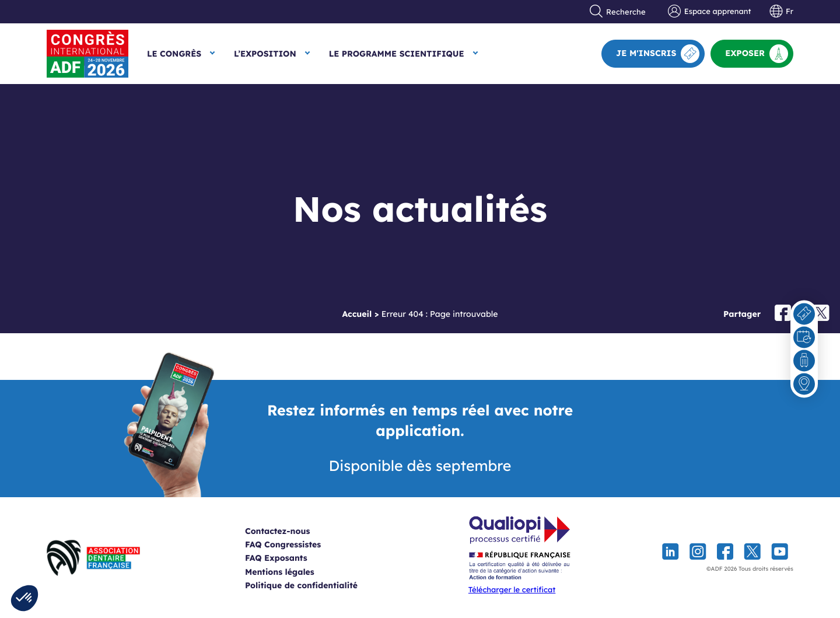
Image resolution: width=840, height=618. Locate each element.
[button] (24, 598)
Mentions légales (294, 572)
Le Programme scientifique (397, 54)
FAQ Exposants (291, 558)
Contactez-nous (292, 531)
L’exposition (265, 54)
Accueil (357, 314)
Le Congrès (174, 54)
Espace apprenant (709, 12)
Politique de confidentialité (316, 585)
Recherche (618, 12)
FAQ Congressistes (297, 544)
